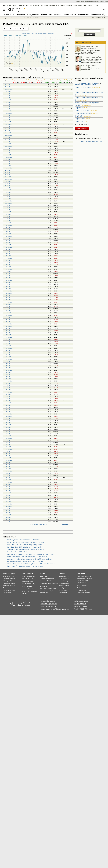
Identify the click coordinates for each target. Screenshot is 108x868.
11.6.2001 (9, 388)
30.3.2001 (9, 493)
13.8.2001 (9, 293)
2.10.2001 (9, 216)
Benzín (50, 591)
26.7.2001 (9, 320)
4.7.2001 (9, 350)
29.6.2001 (9, 357)
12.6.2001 (9, 385)
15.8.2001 (9, 289)
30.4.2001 (9, 449)
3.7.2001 (9, 352)
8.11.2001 (9, 157)
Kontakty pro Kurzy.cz (81, 606)
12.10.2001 (8, 199)
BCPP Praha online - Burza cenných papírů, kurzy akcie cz (27, 557)
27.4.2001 (9, 451)
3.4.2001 (9, 489)
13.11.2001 (8, 150)
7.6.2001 (9, 392)
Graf (12, 29)
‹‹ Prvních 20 (43, 524)
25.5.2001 (9, 412)
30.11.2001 (8, 122)
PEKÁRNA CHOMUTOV (33, 18)
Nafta (54, 591)
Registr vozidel (81, 578)
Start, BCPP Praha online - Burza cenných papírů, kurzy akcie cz (29, 559)
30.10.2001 (8, 172)
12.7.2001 (9, 342)
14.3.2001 (9, 519)
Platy (33, 584)
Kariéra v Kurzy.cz (80, 604)
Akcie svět (22, 5)
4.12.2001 (9, 118)
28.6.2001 (9, 359)
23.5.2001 (9, 416)
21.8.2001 (9, 280)
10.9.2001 (9, 249)
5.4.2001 (9, 484)
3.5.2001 (9, 445)
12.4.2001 (9, 473)
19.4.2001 (9, 465)
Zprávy (9, 5)
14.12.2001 (8, 100)
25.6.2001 (9, 366)
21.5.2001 (9, 421)
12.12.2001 (8, 104)
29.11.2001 (8, 124)
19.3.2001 (9, 513)
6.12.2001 (9, 113)
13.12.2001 (8, 102)
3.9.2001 (9, 260)
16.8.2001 (9, 287)
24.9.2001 (9, 227)
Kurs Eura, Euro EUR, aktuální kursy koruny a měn (25, 547)
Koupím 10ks (79, 108)
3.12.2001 (9, 120)
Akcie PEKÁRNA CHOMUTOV (86, 84)
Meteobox (96, 2)
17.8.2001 (9, 284)
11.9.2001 (9, 247)
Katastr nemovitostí (64, 578)
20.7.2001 (9, 328)
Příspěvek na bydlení (9, 583)
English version (82, 588)
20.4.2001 (9, 462)
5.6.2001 (9, 396)
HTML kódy (88, 609)
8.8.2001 (9, 300)
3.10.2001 (9, 214)
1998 (33, 33)
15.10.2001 (8, 197)
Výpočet (13, 574)
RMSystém (21, 15)
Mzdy (52, 581)
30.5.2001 (9, 405)
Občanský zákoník (64, 586)
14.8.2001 (9, 291)
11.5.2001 (9, 434)
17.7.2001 (9, 335)
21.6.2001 (9, 370)
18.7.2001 (9, 333)
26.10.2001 (8, 177)
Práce (80, 5)
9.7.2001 (9, 348)
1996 (27, 33)
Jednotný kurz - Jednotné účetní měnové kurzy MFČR (26, 549)
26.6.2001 (9, 363)
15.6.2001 (9, 379)
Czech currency (81, 590)
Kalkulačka (69, 5)
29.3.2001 (9, 495)
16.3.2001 (9, 515)
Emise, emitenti (33, 15)
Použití (76, 609)
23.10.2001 (8, 183)
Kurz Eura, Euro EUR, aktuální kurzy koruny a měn (25, 545)
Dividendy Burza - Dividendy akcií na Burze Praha (24, 540)
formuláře (65, 593)
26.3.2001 (9, 502)
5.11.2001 (9, 164)
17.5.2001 (9, 425)
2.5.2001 (9, 447)
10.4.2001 (9, 478)
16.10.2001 (8, 194)
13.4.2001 (9, 471)
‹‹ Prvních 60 (34, 524)
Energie (62, 5)
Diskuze (89, 5)
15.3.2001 (9, 517)
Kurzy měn (29, 5)
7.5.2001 (9, 440)
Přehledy (57, 15)
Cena (82, 576)
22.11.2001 (8, 135)
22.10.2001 (8, 186)
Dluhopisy (43, 578)
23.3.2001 (9, 504)
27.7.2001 (9, 317)
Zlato (42, 5)
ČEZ (46, 576)
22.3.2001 (9, 506)
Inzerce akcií (46, 15)
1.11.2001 (9, 168)
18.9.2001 (9, 236)
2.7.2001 (9, 355)
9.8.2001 (9, 298)
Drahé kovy (43, 586)
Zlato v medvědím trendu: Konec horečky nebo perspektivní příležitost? (88, 52)
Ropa (42, 591)
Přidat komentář (82, 128)
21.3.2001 (9, 508)
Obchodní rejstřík (80, 2)
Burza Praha (9, 15)
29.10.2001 (8, 175)
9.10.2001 (9, 205)
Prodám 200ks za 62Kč (83, 113)
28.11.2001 (8, 126)
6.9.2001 (9, 254)
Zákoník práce (63, 588)
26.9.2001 (9, 223)
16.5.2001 (9, 427)
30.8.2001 (9, 265)
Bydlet (101, 2)
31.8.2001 (9, 262)
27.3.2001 (9, 500)
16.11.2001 (8, 144)
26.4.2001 (9, 453)
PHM (46, 591)
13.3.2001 (9, 522)
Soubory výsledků (98, 15)
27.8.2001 (9, 271)
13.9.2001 (9, 243)
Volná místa (29, 581)
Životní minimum (8, 588)
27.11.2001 (8, 129)
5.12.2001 (9, 115)
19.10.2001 (8, 188)
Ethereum (55, 583)
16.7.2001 (9, 337)
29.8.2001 (9, 267)
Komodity (36, 5)
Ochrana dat (45, 601)
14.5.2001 (9, 432)
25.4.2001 (9, 456)
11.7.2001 (9, 344)
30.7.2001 (9, 315)
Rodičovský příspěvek (9, 586)
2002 (46, 33)
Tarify (57, 5)
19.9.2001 (9, 234)
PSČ (68, 576)
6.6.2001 (9, 394)
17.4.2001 (9, 469)
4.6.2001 (9, 399)
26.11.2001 (8, 131)
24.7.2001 (9, 324)
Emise (25, 29)
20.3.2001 (9, 511)
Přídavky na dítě (8, 581)
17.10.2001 (8, 192)
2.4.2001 (9, 491)
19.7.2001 (9, 330)
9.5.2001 (9, 438)
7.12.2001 (9, 111)
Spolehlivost (88, 576)
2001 (43, 33)
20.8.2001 (9, 282)
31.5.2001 (9, 403)
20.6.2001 (9, 372)
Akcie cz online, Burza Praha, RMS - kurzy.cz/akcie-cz (26, 561)
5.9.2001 (9, 256)
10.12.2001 (8, 109)
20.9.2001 (9, 232)
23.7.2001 (9, 326)
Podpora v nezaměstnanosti (29, 591)
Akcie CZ (15, 5)
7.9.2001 (9, 252)
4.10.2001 (9, 212)
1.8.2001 (9, 311)
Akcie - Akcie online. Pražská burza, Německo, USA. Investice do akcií (31, 564)
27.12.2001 (8, 87)
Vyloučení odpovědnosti (49, 604)
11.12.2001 (8, 107)
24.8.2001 (9, 273)
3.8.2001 (9, 306)
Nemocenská (25, 589)
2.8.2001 (9, 309)
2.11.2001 (9, 166)
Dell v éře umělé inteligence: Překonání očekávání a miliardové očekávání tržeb (92, 61)
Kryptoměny (43, 583)
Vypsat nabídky (97, 141)
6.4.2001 (9, 482)
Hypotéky (52, 5)
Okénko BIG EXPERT (83, 43)
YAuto (91, 2)
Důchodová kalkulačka (9, 578)
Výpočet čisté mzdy (8, 576)
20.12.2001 (8, 91)
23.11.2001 (8, 133)
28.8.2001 (9, 269)
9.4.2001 (9, 480)
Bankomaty (30, 574)
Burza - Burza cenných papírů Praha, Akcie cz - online (26, 542)
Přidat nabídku (86, 141)
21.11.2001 (8, 137)
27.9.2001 (9, 221)
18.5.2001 (9, 423)
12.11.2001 (8, 153)
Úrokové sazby (26, 576)
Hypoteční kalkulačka (9, 590)
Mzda (30, 584)
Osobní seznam (70, 15)
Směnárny (24, 578)
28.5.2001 (9, 410)
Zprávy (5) (18, 29)
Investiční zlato (48, 588)
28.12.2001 (8, 85)
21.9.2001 (9, 230)
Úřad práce (25, 584)
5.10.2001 (9, 210)
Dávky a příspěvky (27, 587)
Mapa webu (84, 585)
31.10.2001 (8, 170)
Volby (79, 585)
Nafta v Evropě (44, 593)
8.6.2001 (9, 390)
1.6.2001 (9, 401)
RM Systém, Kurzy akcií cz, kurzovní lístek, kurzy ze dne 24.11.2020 (31, 554)
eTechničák (85, 580)
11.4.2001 (9, 475)
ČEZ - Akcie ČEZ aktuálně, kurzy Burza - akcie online (25, 566)
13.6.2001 (9, 383)
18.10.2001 (8, 190)
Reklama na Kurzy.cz (81, 601)
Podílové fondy (50, 578)
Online (6, 29)
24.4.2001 (9, 458)
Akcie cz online (22, 18)
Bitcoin (46, 5)
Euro (30, 578)
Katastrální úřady (63, 581)
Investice (11, 18)
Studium (106, 2)
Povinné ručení (7, 593)
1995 (23, 33)
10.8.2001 (9, 295)
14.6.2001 (9, 381)
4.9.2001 (9, 258)
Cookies (53, 601)
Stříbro (54, 588)
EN (97, 5)
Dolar (33, 578)
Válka (84, 5)
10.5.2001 (9, 436)
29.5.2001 (9, 407)
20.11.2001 (8, 140)
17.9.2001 (9, 238)
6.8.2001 (9, 304)
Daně (60, 593)
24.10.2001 (8, 181)
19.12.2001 (8, 93)
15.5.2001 (9, 429)
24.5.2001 (9, 414)
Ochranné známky (64, 583)
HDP (49, 581)
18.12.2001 (8, 96)
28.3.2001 (9, 497)
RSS (81, 609)
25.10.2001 (8, 179)
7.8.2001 (9, 302)
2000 (39, 33)
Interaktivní (51, 33)
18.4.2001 (9, 467)
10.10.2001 (8, 203)
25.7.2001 (9, 322)
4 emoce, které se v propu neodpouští (91, 69)
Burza (42, 576)
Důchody (24, 594)
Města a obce (62, 576)
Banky (23, 574)
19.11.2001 (8, 142)
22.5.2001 (9, 418)
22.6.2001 (9, 368)
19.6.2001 (9, 374)
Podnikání (62, 574)
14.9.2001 (9, 240)
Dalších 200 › (66, 524)
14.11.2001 (8, 148)
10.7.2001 (9, 346)
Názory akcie (83, 15)
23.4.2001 (9, 460)
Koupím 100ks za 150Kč (83, 87)
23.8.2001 (9, 276)
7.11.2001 (9, 159)
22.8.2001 (9, 278)
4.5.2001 (9, 443)
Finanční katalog (82, 583)
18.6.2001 (9, 377)
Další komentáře (80, 124)
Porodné (32, 589)
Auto (78, 576)
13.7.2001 (9, 339)
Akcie (16, 18)
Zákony (75, 5)
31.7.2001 (9, 313)
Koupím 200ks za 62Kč (82, 110)
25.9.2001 (9, 225)
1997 (30, 33)
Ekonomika (43, 581)
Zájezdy (87, 2)
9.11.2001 (9, 155)
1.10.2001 (9, 219)
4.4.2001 (9, 486)
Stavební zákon (63, 590)
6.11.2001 (9, 162)
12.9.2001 (9, 245)
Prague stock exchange (84, 593)
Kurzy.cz (5, 18)
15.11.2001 (8, 146)
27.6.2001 (9, 361)
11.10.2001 (8, 201)
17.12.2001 (8, 98)
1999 (36, 33)
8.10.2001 (9, 208)
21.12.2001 (8, 89)
